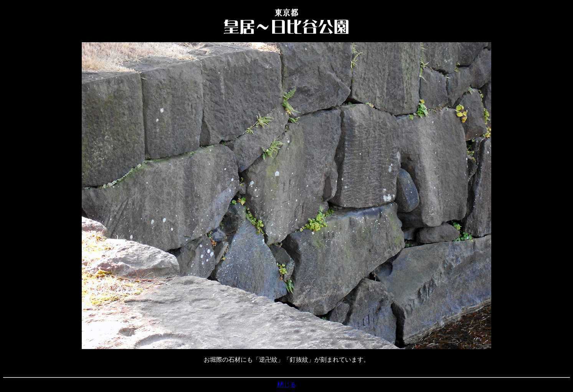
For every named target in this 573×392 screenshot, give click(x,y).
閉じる (287, 385)
